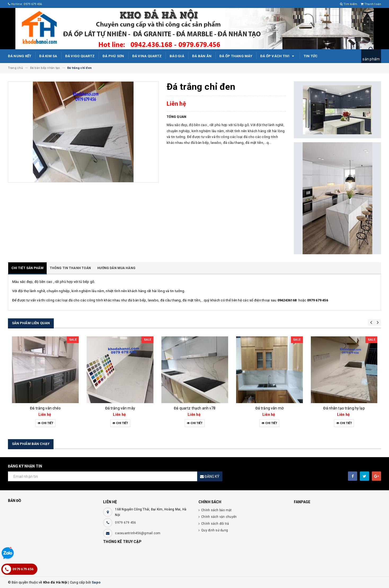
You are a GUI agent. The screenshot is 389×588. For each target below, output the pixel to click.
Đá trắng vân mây (120, 408)
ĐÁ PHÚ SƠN (113, 56)
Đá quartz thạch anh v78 (195, 408)
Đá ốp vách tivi (278, 56)
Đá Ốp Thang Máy (236, 56)
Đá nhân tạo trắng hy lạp (344, 408)
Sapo (96, 582)
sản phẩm (371, 59)
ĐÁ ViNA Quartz (147, 56)
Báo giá (177, 56)
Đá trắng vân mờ (269, 408)
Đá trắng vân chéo (45, 408)
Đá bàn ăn (202, 56)
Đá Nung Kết (20, 56)
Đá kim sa (48, 56)
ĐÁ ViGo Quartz (80, 56)
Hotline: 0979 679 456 (25, 4)
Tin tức (311, 56)
